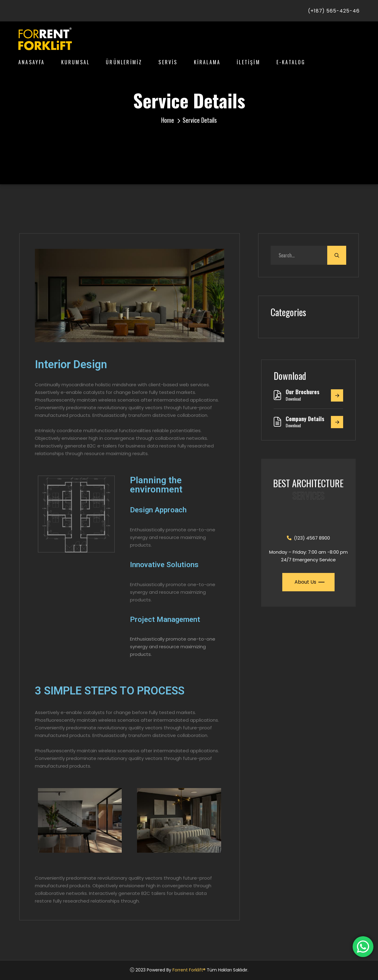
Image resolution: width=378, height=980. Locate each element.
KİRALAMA (207, 62)
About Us (309, 582)
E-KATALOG (291, 62)
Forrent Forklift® (189, 970)
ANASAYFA (32, 62)
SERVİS (168, 62)
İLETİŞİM (248, 62)
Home (168, 120)
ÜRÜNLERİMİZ (124, 62)
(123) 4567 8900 (308, 538)
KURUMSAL (76, 62)
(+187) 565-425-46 (334, 11)
